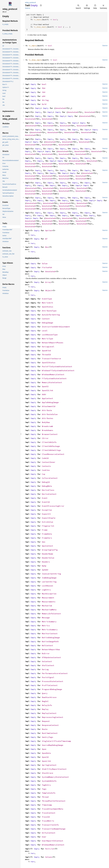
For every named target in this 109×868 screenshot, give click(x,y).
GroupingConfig (50, 550)
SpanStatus (47, 307)
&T (46, 239)
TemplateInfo (49, 793)
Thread (45, 797)
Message (46, 618)
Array (48, 282)
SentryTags (47, 737)
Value (45, 263)
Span (44, 749)
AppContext (47, 398)
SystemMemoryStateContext (55, 777)
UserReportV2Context (53, 841)
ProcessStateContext (53, 681)
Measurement (48, 598)
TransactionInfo (50, 825)
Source (28, 8)
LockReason (47, 586)
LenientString (49, 582)
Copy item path (41, 5)
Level (45, 331)
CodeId (45, 458)
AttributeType (49, 311)
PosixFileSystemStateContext (57, 367)
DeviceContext (49, 494)
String (45, 100)
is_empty (38, 20)
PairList (50, 849)
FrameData (47, 534)
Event (45, 498)
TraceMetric (48, 821)
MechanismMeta (49, 610)
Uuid (44, 104)
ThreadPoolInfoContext (54, 801)
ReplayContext (49, 713)
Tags (44, 789)
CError (45, 438)
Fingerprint (48, 526)
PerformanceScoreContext (55, 673)
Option (49, 230)
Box (47, 247)
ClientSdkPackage (51, 446)
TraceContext (49, 813)
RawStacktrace (49, 697)
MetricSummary (49, 622)
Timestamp (47, 805)
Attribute (47, 410)
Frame (45, 530)
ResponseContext (50, 725)
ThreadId (46, 355)
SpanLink (46, 761)
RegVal (45, 701)
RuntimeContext (50, 733)
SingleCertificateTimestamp (56, 741)
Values (49, 857)
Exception (47, 510)
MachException (49, 594)
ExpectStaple (49, 518)
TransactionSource (51, 359)
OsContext (47, 661)
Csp (44, 474)
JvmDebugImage (49, 578)
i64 (44, 92)
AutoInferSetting (51, 315)
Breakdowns (47, 430)
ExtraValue (47, 522)
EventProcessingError (53, 506)
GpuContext (47, 546)
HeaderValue (48, 558)
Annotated (60, 108)
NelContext (47, 645)
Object (49, 290)
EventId (46, 502)
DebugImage (47, 323)
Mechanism (47, 606)
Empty (33, 84)
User (44, 837)
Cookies (46, 470)
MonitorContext (50, 634)
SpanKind (46, 351)
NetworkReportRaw (51, 649)
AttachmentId (49, 406)
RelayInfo (47, 705)
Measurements (49, 602)
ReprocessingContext (53, 717)
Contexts (46, 466)
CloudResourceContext (53, 454)
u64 (44, 96)
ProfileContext (50, 685)
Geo (44, 542)
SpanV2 (45, 386)
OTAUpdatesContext (51, 657)
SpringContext (49, 765)
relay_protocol (30, 3)
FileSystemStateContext (54, 378)
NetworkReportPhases (53, 343)
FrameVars (47, 538)
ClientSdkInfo (49, 442)
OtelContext (48, 665)
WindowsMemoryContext (53, 374)
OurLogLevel (48, 347)
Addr (44, 394)
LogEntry (46, 590)
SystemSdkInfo (49, 781)
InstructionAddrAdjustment (56, 327)
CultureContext (50, 478)
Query (45, 693)
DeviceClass (48, 490)
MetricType (47, 339)
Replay (45, 709)
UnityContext (49, 833)
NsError (46, 653)
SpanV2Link (47, 390)
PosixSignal (48, 677)
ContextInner (49, 462)
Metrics (46, 626)
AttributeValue (50, 414)
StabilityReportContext (54, 769)
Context (46, 319)
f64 (44, 88)
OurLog (45, 669)
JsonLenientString (51, 574)
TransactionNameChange (54, 829)
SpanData (46, 753)
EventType (47, 299)
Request (46, 721)
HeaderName (47, 554)
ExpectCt (46, 514)
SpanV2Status (49, 363)
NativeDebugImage (51, 638)
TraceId (46, 817)
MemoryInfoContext (51, 614)
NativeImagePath (50, 641)
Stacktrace (47, 773)
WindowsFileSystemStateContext (58, 370)
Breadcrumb (47, 426)
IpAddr (45, 570)
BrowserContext (50, 434)
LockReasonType (50, 335)
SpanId (45, 757)
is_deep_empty (40, 27)
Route (45, 729)
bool (55, 20)
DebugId (46, 482)
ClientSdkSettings (51, 450)
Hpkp (44, 566)
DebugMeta (47, 486)
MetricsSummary (50, 630)
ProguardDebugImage (52, 689)
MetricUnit (47, 303)
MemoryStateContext (52, 382)
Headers (46, 562)
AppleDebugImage (50, 402)
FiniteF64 (47, 267)
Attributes (47, 418)
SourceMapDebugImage (53, 745)
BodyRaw (46, 422)
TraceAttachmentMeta (53, 809)
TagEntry (46, 785)
